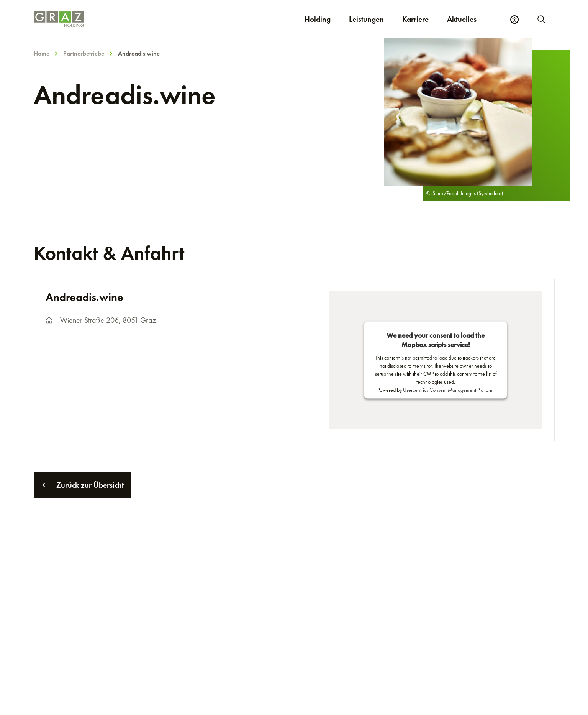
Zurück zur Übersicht (83, 485)
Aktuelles (462, 19)
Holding (318, 19)
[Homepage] (134, 19)
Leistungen (366, 19)
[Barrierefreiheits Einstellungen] (514, 20)
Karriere (420, 19)
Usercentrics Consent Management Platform (448, 390)
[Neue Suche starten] (541, 19)
